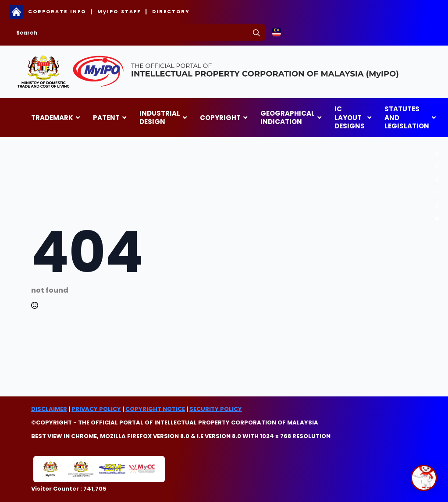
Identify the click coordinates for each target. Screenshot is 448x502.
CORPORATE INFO (57, 12)
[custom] (437, 153)
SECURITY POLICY (216, 409)
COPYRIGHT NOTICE (155, 409)
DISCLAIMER (49, 409)
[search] (256, 33)
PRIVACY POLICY (96, 409)
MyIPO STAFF (119, 12)
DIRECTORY (171, 12)
